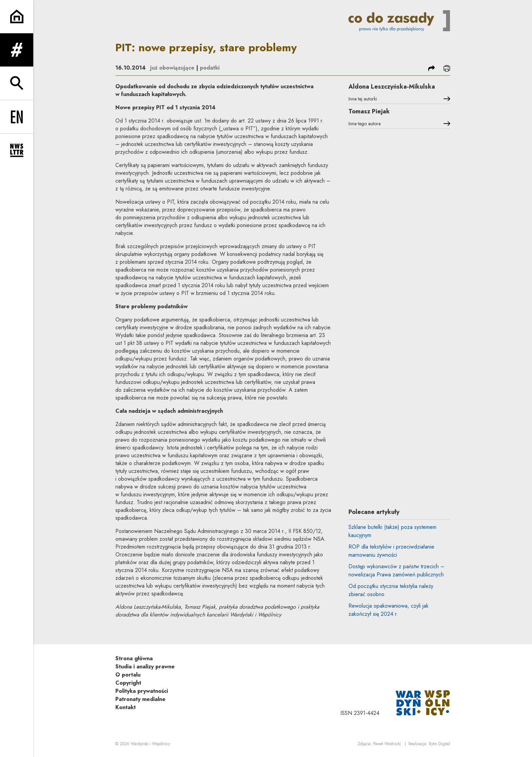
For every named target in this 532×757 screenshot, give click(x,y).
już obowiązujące (172, 68)
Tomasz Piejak (369, 111)
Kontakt (126, 707)
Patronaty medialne (140, 699)
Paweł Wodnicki (387, 744)
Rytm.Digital (439, 744)
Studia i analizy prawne (145, 667)
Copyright (128, 683)
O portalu (128, 675)
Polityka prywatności (142, 691)
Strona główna (134, 658)
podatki (210, 68)
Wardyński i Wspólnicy (150, 744)
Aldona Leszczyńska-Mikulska (392, 87)
